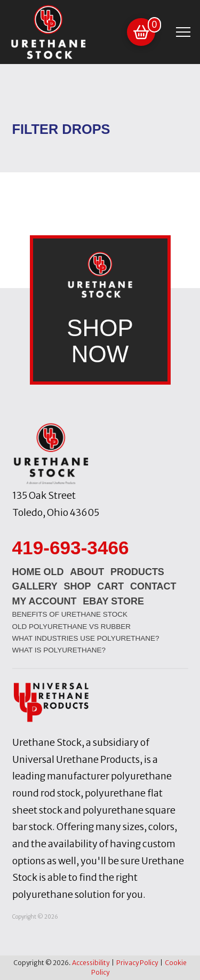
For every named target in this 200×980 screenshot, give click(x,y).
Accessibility (91, 963)
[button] (141, 32)
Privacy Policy (137, 963)
